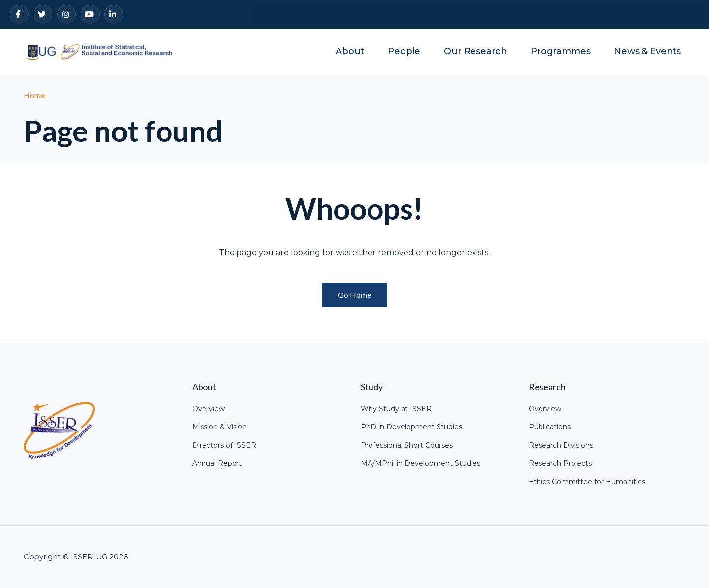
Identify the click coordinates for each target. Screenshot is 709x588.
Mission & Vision (219, 427)
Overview (208, 409)
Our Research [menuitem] (475, 51)
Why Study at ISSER (396, 409)
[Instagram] (67, 14)
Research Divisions (561, 445)
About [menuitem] (350, 51)
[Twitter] (43, 14)
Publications (550, 427)
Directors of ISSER (224, 445)
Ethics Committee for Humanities (587, 482)
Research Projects (560, 463)
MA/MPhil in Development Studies (421, 463)
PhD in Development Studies (411, 427)
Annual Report (217, 463)
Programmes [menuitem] (560, 51)
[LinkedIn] (114, 14)
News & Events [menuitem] (647, 51)
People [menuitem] (404, 51)
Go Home (354, 295)
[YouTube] (90, 14)
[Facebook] (19, 14)
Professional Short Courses (407, 445)
